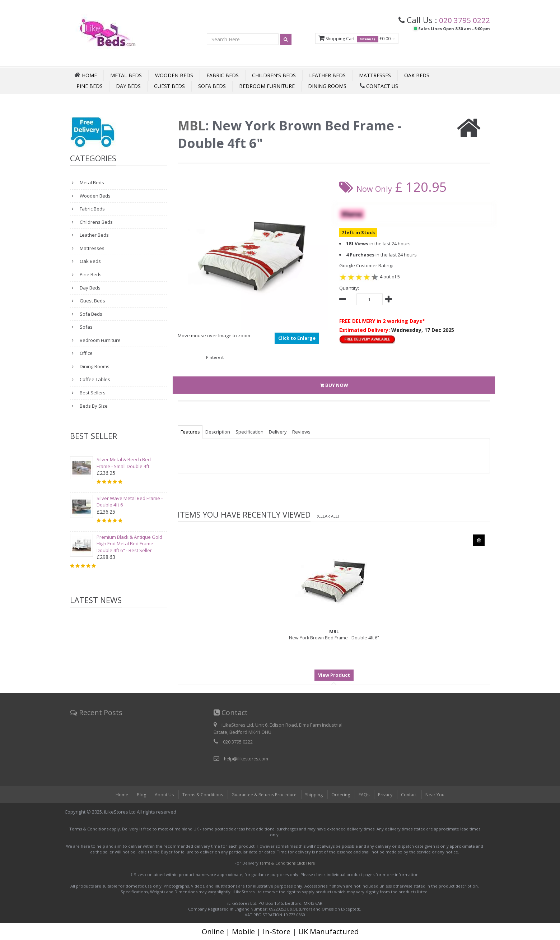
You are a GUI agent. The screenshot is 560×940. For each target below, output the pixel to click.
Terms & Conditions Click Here (287, 863)
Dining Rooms (327, 86)
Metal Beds (126, 75)
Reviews (312, 432)
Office (86, 353)
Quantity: (349, 288)
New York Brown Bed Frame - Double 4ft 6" (334, 635)
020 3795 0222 (462, 20)
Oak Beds (417, 75)
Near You (442, 795)
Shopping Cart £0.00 (350, 39)
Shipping (316, 795)
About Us (158, 795)
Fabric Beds (223, 75)
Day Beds (128, 86)
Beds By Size (93, 406)
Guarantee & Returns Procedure (263, 795)
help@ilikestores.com (247, 759)
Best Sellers (92, 393)
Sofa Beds (212, 86)
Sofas (86, 327)
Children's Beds (274, 75)
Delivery (286, 432)
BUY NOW (334, 385)
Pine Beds (90, 86)
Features (191, 432)
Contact (415, 795)
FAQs (368, 795)
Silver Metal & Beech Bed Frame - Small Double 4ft (124, 463)
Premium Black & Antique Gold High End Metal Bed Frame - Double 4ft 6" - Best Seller (129, 544)
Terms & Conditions (197, 795)
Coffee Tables (94, 379)
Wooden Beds (174, 75)
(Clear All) (329, 516)
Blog (135, 795)
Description (221, 432)
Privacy (390, 795)
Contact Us (379, 86)
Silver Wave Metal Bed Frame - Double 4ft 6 (130, 502)
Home (115, 795)
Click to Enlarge (297, 338)
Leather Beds (327, 75)
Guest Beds (169, 86)
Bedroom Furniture (267, 86)
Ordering (344, 795)
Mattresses (375, 75)
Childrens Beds (96, 222)
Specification (256, 432)
